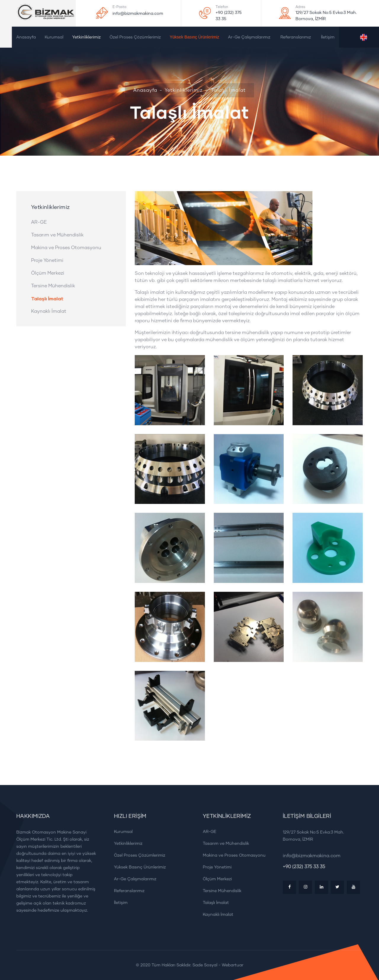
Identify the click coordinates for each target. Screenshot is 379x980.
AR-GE (39, 222)
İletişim (328, 37)
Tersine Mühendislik (53, 286)
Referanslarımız (296, 37)
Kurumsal (54, 37)
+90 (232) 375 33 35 (229, 16)
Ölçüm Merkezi (48, 273)
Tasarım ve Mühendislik (57, 235)
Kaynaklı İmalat (49, 311)
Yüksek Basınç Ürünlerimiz (194, 37)
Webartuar (233, 965)
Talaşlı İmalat (47, 299)
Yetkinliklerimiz (86, 37)
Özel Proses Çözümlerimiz (135, 37)
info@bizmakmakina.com (138, 14)
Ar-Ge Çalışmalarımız (249, 37)
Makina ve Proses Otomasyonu (66, 248)
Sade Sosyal (205, 965)
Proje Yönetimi (47, 260)
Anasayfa (26, 37)
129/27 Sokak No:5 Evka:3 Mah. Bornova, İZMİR (326, 16)
